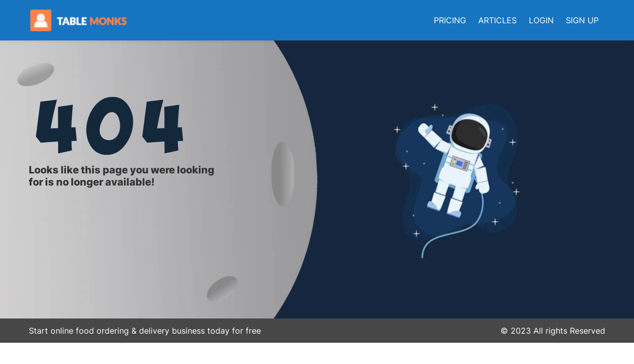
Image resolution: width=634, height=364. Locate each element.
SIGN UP (582, 20)
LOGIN (541, 20)
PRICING (450, 20)
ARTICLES (497, 20)
